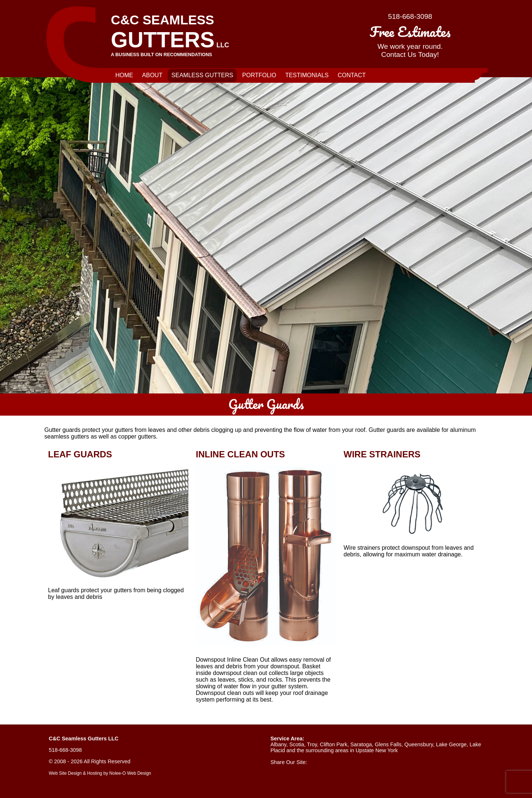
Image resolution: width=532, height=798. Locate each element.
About (152, 75)
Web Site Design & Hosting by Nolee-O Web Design (100, 773)
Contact (352, 75)
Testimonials (307, 75)
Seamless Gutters (202, 75)
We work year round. (410, 40)
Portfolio (259, 75)
